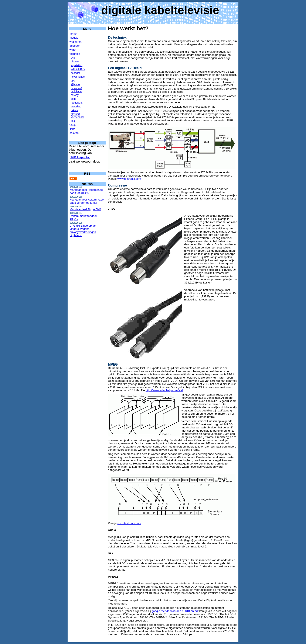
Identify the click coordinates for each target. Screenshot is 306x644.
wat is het (75, 42)
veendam (76, 107)
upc (73, 81)
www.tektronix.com (129, 179)
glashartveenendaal (77, 116)
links (72, 129)
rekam (74, 110)
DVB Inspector (80, 157)
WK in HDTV (78, 69)
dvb (73, 58)
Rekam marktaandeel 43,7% (83, 217)
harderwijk (77, 103)
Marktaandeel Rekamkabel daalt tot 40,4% (87, 191)
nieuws (74, 38)
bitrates (75, 62)
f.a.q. (73, 125)
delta (74, 99)
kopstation (77, 65)
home (73, 34)
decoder (75, 46)
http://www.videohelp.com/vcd (164, 390)
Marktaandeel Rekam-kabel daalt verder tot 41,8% (87, 201)
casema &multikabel (76, 90)
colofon (74, 133)
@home (75, 84)
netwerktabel (78, 77)
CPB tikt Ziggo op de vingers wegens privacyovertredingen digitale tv (83, 230)
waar (73, 50)
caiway (75, 95)
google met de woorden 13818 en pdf (175, 611)
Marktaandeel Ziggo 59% (85, 209)
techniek (75, 54)
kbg (73, 121)
